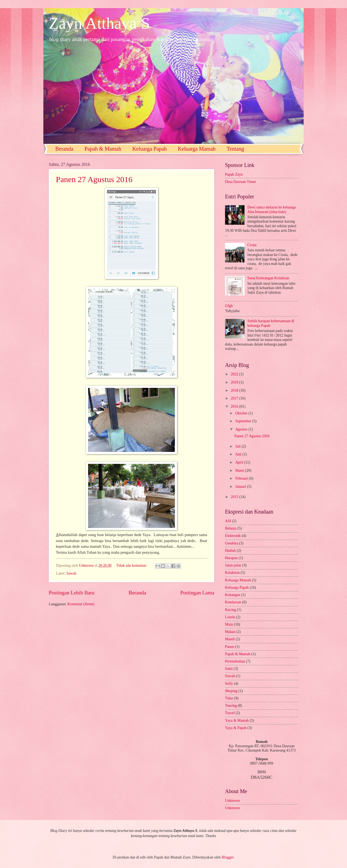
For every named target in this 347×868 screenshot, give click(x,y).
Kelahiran (233, 573)
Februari (242, 478)
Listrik (230, 617)
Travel (230, 713)
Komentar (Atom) (81, 604)
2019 (235, 382)
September (244, 421)
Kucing (231, 610)
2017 (235, 398)
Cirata (252, 245)
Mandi (230, 639)
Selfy (229, 684)
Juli (238, 446)
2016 (235, 406)
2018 (235, 390)
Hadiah (231, 551)
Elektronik (233, 536)
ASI (229, 521)
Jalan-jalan (234, 565)
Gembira (232, 543)
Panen (230, 647)
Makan (231, 632)
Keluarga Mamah (197, 149)
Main (229, 624)
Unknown (232, 801)
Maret (240, 471)
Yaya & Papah (236, 728)
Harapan (232, 558)
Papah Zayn (234, 174)
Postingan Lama (197, 593)
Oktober (242, 413)
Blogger (227, 857)
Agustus (242, 429)
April (240, 462)
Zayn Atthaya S (99, 23)
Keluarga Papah (150, 149)
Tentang (235, 149)
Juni (239, 454)
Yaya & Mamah (237, 720)
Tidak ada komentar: (132, 566)
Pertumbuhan (235, 661)
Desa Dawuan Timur (240, 182)
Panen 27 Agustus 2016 (94, 179)
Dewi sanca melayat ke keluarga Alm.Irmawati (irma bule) (272, 210)
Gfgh (229, 306)
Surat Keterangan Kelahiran (268, 278)
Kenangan (233, 595)
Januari (241, 487)
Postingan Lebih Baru (72, 593)
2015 (235, 497)
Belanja (231, 528)
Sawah (71, 573)
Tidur (230, 698)
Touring (231, 706)
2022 (235, 374)
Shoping (232, 691)
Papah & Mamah (103, 149)
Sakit (229, 669)
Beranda (64, 149)
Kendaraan (234, 602)
